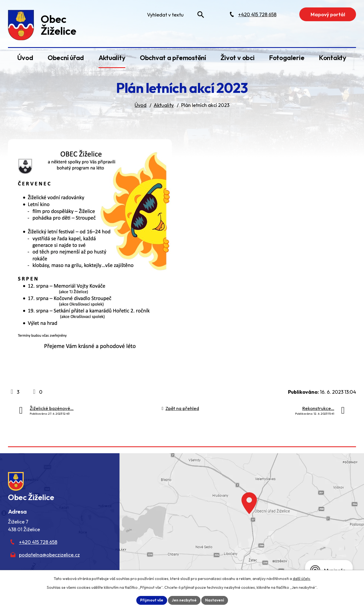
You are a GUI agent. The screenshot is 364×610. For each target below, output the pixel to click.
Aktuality (112, 58)
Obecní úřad (66, 58)
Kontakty (333, 58)
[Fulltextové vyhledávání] (174, 15)
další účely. (302, 579)
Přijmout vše (152, 600)
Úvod (25, 58)
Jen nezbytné (184, 600)
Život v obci (237, 58)
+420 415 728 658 (38, 542)
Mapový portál (328, 14)
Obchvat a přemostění (173, 58)
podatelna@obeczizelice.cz (49, 555)
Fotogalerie (287, 58)
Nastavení (215, 600)
